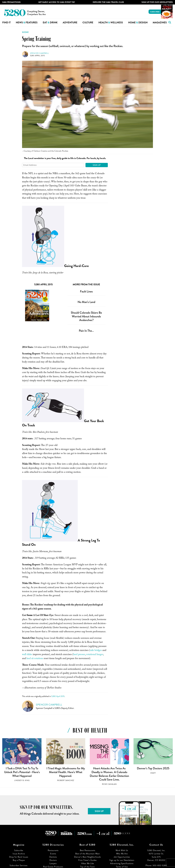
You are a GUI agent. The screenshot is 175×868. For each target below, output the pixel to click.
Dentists (53, 857)
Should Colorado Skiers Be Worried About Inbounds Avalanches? (86, 316)
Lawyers (53, 863)
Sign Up (97, 165)
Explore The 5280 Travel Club (108, 2)
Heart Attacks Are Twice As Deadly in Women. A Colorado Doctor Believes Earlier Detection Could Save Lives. (109, 774)
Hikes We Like (88, 863)
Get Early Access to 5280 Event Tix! (57, 2)
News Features (27, 23)
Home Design (138, 23)
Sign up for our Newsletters (122, 860)
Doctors (53, 860)
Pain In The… (86, 331)
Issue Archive (19, 854)
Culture (88, 23)
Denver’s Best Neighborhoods (87, 857)
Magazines (160, 23)
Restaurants (53, 850)
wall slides (27, 655)
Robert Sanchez (66, 780)
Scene (25, 32)
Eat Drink (50, 23)
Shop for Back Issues (19, 857)
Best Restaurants (88, 850)
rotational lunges (95, 655)
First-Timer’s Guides (87, 860)
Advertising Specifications (122, 863)
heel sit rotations (35, 659)
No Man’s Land (86, 302)
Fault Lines (86, 291)
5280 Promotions (11, 2)
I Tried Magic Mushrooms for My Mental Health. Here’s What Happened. (66, 772)
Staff (153, 773)
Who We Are (122, 854)
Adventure (70, 23)
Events (53, 854)
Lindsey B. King (22, 780)
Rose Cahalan (109, 784)
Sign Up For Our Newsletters (157, 2)
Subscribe (155, 12)
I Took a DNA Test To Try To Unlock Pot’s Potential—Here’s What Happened (22, 772)
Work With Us (122, 850)
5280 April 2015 (37, 56)
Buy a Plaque (19, 860)
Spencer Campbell (39, 53)
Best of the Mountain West (87, 854)
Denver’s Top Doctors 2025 (153, 768)
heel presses (79, 655)
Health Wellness (111, 23)
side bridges (96, 651)
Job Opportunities (122, 857)
